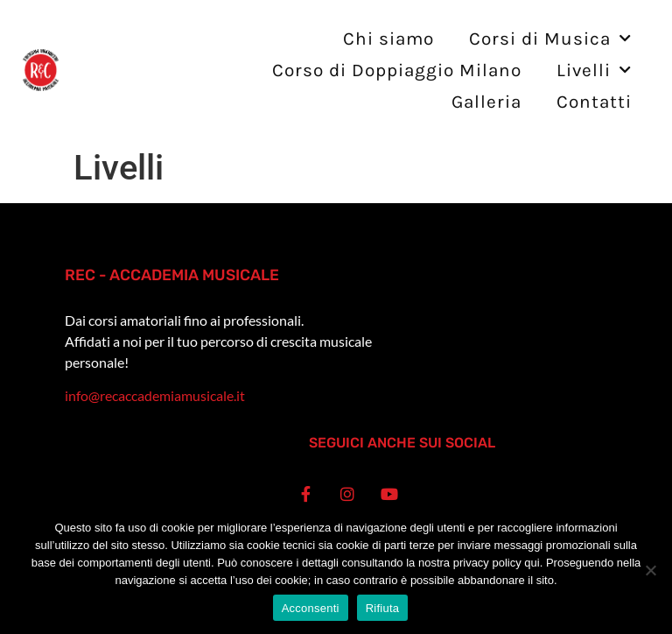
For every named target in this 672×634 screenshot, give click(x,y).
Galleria (486, 102)
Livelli (594, 70)
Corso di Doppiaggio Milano (397, 70)
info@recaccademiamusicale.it (155, 395)
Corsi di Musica (550, 39)
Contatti (594, 102)
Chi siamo (388, 39)
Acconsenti (311, 608)
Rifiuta (383, 608)
